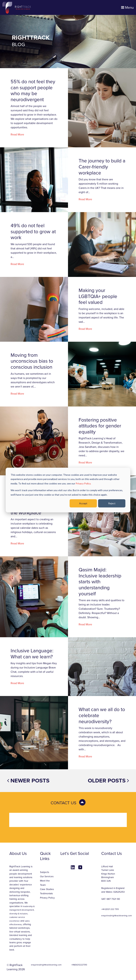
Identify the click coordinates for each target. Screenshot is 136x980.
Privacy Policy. (83, 483)
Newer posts (28, 781)
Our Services (47, 877)
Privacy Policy (47, 898)
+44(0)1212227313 (79, 965)
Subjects (45, 872)
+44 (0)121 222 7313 (110, 909)
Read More (17, 135)
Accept (83, 503)
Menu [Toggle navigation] (127, 8)
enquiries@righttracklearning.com (117, 916)
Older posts (108, 781)
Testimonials (46, 894)
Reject (112, 503)
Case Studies (47, 889)
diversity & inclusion (18, 914)
